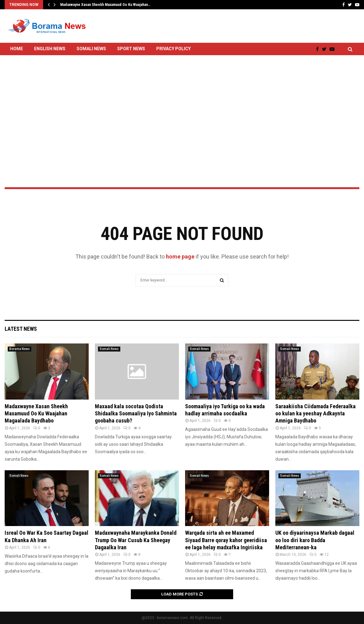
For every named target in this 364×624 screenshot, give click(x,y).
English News (50, 49)
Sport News (131, 49)
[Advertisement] (182, 105)
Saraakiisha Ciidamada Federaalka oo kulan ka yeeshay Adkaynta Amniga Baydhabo (315, 414)
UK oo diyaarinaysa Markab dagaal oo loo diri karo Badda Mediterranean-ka (315, 540)
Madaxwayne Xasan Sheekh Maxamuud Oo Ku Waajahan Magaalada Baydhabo (36, 414)
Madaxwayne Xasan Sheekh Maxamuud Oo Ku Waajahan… (105, 5)
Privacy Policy (173, 49)
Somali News (91, 49)
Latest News (21, 329)
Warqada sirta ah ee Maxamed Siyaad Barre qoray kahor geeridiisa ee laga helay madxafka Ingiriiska (226, 540)
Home (17, 49)
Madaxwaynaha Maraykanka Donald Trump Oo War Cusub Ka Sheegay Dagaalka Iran (136, 540)
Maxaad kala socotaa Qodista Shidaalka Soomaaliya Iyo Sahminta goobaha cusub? (136, 414)
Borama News (20, 349)
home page (180, 257)
